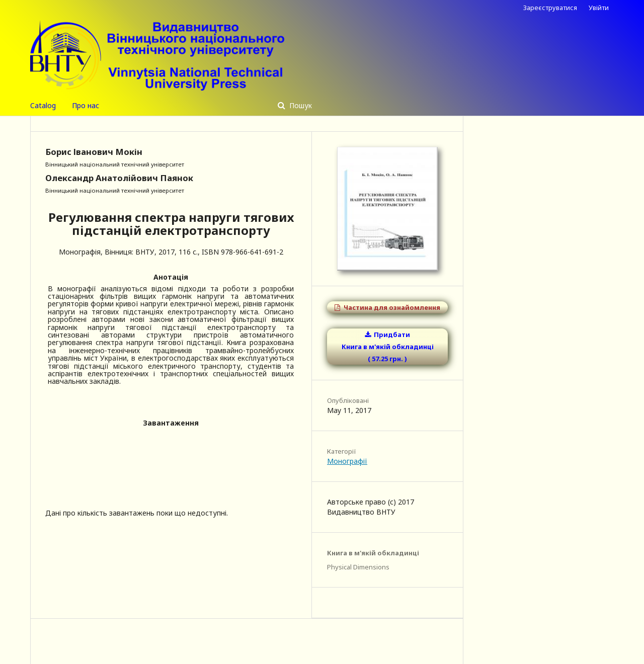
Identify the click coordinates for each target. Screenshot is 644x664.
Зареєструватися (550, 8)
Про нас (86, 105)
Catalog (43, 105)
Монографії (347, 461)
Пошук (300, 105)
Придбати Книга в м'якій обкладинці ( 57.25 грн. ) (388, 347)
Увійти (599, 8)
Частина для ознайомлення (391, 307)
